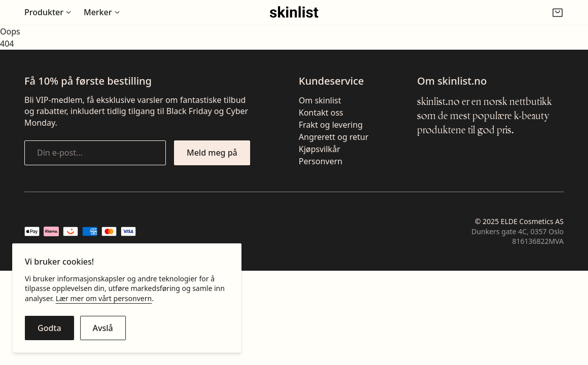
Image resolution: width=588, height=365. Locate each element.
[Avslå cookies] (103, 328)
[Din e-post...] (95, 153)
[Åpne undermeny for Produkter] (48, 12)
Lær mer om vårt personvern (104, 298)
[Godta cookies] (49, 328)
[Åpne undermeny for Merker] (102, 12)
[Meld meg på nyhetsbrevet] (212, 153)
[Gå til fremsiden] (294, 12)
